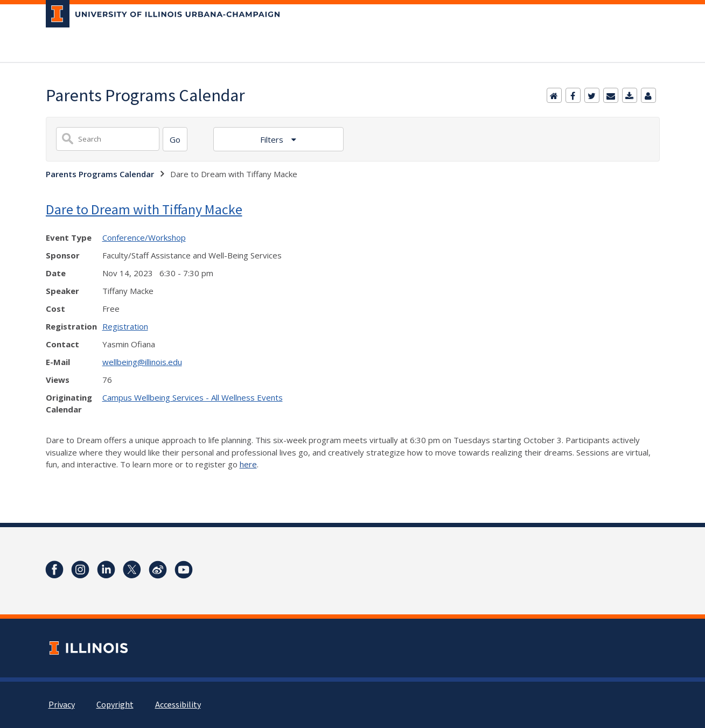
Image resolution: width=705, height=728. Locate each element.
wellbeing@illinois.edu (142, 362)
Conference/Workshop (144, 237)
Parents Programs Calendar (100, 174)
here (248, 464)
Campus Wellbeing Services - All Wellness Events (193, 397)
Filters (273, 139)
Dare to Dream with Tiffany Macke (144, 209)
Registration (125, 326)
